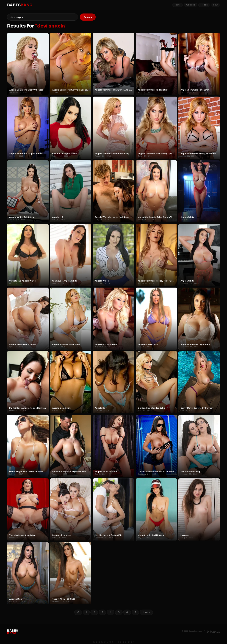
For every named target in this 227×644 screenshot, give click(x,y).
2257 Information (212, 633)
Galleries (191, 5)
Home (178, 5)
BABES (20, 5)
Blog (215, 5)
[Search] (43, 17)
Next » (146, 612)
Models (204, 5)
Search (88, 17)
